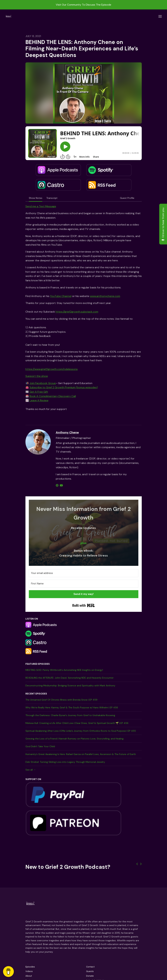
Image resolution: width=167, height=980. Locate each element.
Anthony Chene (67, 432)
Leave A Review (39, 400)
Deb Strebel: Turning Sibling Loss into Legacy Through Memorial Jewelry (65, 762)
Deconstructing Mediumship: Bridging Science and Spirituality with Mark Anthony (70, 686)
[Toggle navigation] (160, 16)
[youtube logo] (61, 485)
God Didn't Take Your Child (40, 746)
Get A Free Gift (39, 392)
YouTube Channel (61, 296)
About (29, 976)
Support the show (37, 376)
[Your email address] (84, 573)
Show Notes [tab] (36, 198)
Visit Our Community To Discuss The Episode (83, 5)
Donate (90, 976)
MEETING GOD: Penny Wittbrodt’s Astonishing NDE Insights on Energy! (64, 670)
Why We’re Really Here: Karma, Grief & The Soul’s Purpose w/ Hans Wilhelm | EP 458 (72, 707)
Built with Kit (83, 605)
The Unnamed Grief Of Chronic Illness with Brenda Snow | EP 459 (61, 700)
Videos (29, 971)
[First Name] (84, 584)
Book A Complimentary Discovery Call (53, 396)
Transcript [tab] (52, 198)
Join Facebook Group (43, 383)
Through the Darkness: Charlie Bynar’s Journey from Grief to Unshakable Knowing (70, 715)
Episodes (30, 967)
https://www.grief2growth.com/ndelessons (52, 369)
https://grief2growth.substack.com (77, 312)
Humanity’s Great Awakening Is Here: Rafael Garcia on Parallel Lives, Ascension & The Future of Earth (81, 754)
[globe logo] (57, 485)
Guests (90, 971)
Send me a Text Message (41, 206)
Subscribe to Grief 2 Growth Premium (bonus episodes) (64, 387)
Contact (90, 967)
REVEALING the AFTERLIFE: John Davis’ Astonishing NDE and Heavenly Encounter (70, 678)
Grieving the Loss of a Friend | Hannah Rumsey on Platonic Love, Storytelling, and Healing (74, 739)
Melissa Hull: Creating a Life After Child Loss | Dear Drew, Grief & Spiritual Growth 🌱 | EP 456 (77, 723)
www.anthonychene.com (105, 296)
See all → (31, 770)
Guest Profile (127, 198)
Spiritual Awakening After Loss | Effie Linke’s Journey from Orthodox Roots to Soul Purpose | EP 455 (81, 731)
